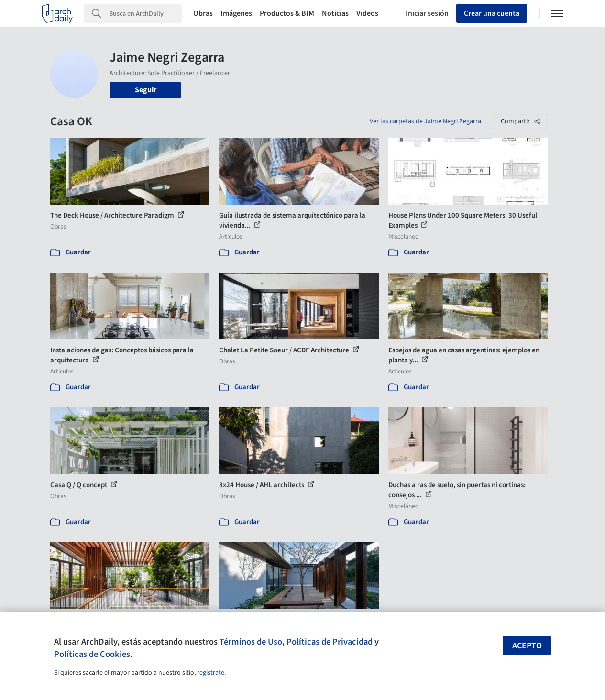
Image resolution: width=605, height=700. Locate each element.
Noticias (335, 13)
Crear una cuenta (492, 13)
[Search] (145, 13)
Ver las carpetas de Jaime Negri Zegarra (425, 121)
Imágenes (236, 13)
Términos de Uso (251, 642)
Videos (367, 13)
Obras (203, 13)
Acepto (527, 646)
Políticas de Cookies (92, 654)
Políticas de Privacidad (330, 642)
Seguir (146, 90)
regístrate (211, 673)
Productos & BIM (287, 13)
